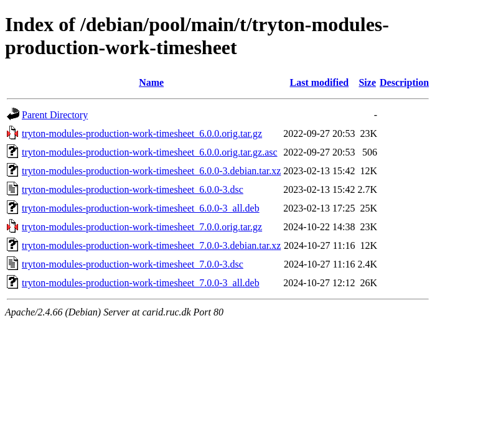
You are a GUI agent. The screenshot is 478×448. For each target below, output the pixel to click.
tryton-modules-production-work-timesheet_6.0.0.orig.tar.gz (142, 133)
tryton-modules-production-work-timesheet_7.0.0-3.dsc (133, 264)
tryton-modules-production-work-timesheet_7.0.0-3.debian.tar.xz (151, 245)
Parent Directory (55, 115)
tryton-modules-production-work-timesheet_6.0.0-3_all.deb (141, 208)
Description (404, 82)
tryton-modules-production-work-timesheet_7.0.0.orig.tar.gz (142, 227)
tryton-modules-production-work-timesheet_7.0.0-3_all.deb (141, 283)
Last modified (320, 82)
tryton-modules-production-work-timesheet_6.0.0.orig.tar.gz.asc (150, 152)
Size (367, 82)
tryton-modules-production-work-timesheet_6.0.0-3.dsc (133, 189)
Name (151, 82)
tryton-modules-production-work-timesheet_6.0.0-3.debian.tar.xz (151, 171)
